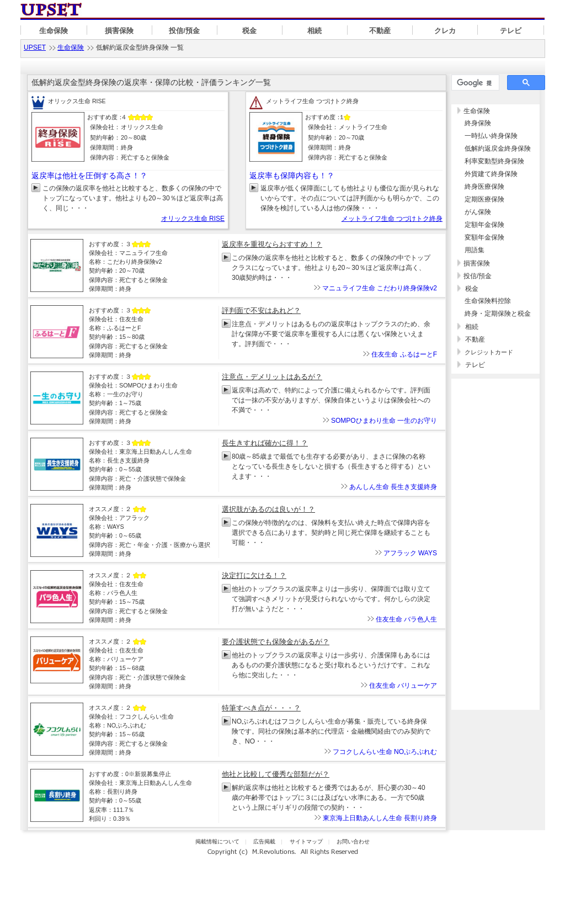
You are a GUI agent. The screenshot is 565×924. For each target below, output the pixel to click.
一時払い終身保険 (491, 136)
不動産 (380, 31)
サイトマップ (306, 841)
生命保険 (54, 31)
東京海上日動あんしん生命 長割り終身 (380, 818)
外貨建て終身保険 (491, 174)
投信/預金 (184, 31)
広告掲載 (264, 841)
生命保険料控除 (488, 301)
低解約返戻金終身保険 (498, 148)
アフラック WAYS (410, 553)
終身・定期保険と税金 (498, 314)
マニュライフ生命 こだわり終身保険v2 (380, 288)
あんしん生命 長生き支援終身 (393, 487)
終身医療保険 (484, 187)
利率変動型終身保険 (494, 161)
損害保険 (119, 31)
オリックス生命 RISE (193, 219)
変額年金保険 (484, 237)
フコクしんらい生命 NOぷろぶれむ (385, 752)
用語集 (475, 250)
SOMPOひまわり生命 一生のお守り (384, 421)
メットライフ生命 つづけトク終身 (392, 219)
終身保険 (478, 123)
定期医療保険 (484, 199)
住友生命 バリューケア (403, 686)
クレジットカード (489, 352)
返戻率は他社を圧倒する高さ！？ (89, 176)
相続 (315, 31)
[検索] (474, 83)
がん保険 (478, 212)
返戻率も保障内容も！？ (292, 176)
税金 (249, 31)
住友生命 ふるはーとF (404, 354)
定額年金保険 (484, 225)
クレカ (445, 31)
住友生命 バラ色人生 (406, 619)
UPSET (35, 47)
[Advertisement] (495, 651)
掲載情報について (217, 841)
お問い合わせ (353, 841)
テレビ (511, 31)
